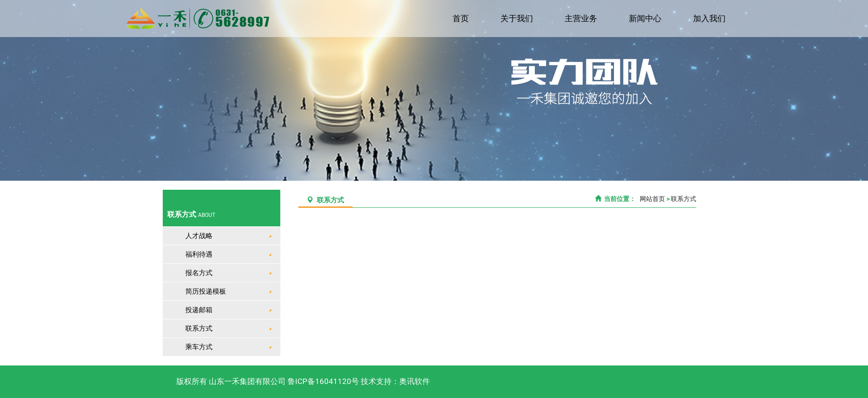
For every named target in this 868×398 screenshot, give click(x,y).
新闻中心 (646, 18)
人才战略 (199, 236)
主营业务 (582, 18)
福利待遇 (199, 254)
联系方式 (199, 328)
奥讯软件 (415, 381)
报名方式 (199, 273)
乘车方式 (199, 347)
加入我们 (710, 18)
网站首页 (652, 199)
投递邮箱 (199, 310)
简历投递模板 (206, 291)
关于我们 (519, 18)
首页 (463, 18)
